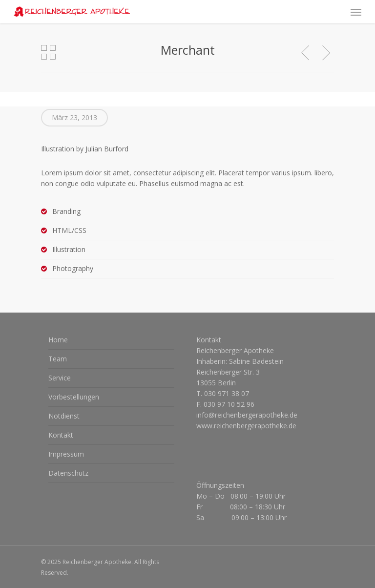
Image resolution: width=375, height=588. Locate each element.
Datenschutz (68, 473)
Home (58, 340)
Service (60, 378)
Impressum (66, 454)
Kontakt (61, 435)
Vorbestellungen (74, 397)
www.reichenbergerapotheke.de (246, 426)
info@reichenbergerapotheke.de (247, 415)
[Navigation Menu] (356, 12)
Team (58, 359)
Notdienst (64, 416)
